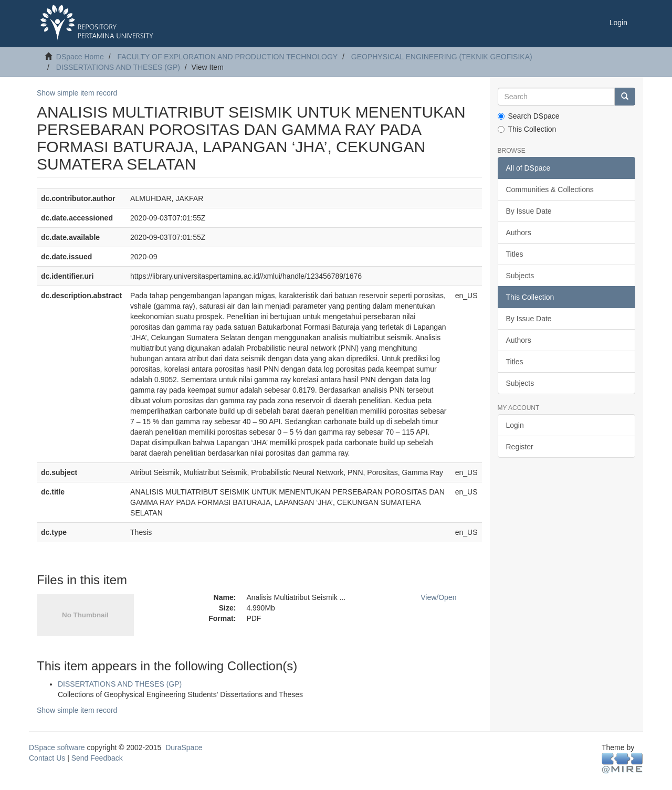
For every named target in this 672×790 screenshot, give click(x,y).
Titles (515, 254)
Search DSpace (529, 116)
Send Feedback (97, 758)
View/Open (438, 597)
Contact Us (47, 758)
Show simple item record (77, 93)
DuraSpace (184, 747)
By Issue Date (529, 211)
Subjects (520, 276)
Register (520, 447)
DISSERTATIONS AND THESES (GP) (118, 67)
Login (515, 425)
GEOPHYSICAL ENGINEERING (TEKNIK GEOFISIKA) (442, 57)
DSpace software (57, 747)
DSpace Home (80, 57)
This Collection (527, 129)
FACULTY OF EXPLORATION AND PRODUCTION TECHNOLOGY (227, 57)
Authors (519, 233)
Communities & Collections (550, 189)
